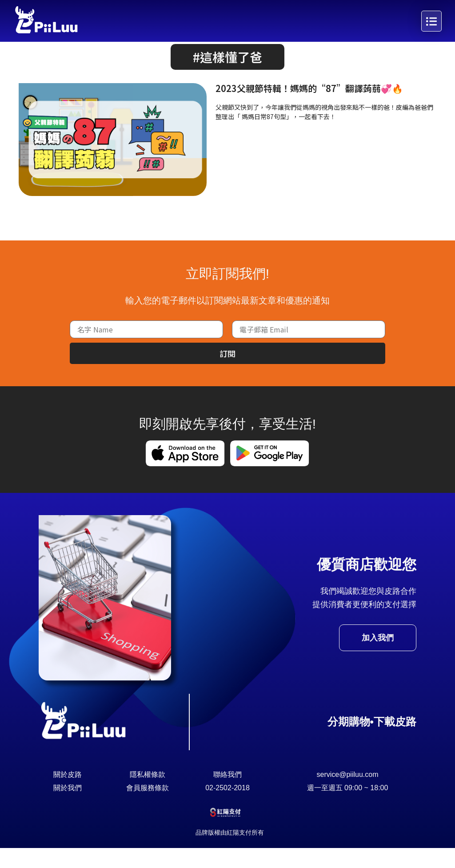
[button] (227, 77)
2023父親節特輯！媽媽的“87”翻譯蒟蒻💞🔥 (309, 108)
